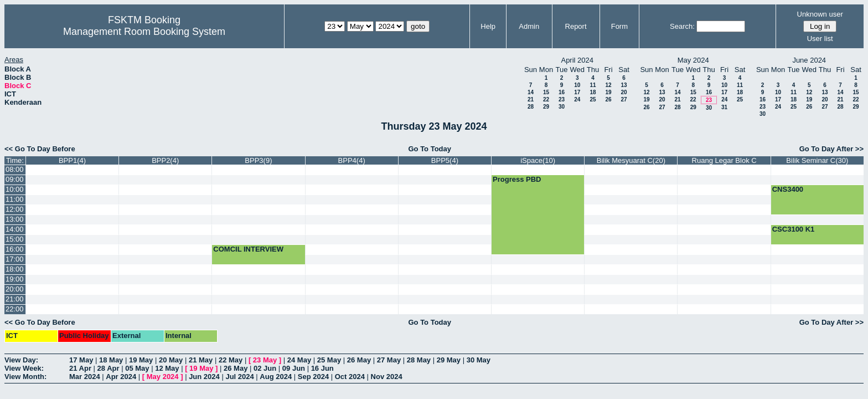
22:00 (15, 309)
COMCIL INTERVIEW (248, 249)
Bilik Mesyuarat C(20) (631, 160)
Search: (682, 26)
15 (546, 92)
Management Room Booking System (144, 32)
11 (593, 85)
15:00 (15, 239)
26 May (359, 360)
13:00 (15, 219)
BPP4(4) (352, 160)
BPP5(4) (445, 160)
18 (593, 92)
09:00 (15, 179)
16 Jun (322, 368)
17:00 (15, 259)
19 (608, 92)
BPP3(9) (258, 160)
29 (546, 107)
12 (608, 85)
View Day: (21, 360)
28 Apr (108, 368)
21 (531, 99)
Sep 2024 (313, 377)
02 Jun (265, 368)
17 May (81, 360)
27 (624, 99)
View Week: (24, 368)
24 (577, 99)
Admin (529, 26)
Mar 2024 (85, 377)
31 (724, 107)
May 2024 (163, 377)
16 (562, 92)
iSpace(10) (538, 160)
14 (531, 92)
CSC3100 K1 (794, 229)
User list (820, 39)
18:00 (15, 269)
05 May (137, 368)
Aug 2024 (276, 377)
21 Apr (80, 368)
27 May (389, 360)
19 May (141, 360)
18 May (111, 360)
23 (562, 99)
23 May (265, 360)
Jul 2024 (239, 377)
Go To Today (430, 149)
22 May (231, 360)
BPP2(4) (165, 160)
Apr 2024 (121, 377)
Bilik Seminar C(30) (817, 160)
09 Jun (294, 368)
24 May (299, 360)
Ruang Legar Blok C (724, 160)
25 (593, 99)
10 (577, 85)
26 (608, 99)
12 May (167, 368)
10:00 (15, 189)
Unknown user (820, 14)
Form (619, 26)
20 (624, 92)
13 (624, 85)
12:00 (15, 209)
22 (546, 99)
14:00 (15, 229)
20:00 (15, 289)
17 (577, 92)
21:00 (15, 299)
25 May (329, 360)
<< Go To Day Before (40, 149)
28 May (419, 360)
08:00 (15, 169)
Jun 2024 (204, 377)
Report (576, 26)
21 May (201, 360)
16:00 (15, 249)
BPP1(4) (72, 160)
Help (488, 26)
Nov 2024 (387, 377)
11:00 (15, 199)
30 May (479, 360)
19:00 (15, 279)
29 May (449, 360)
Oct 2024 (350, 377)
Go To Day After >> (831, 149)
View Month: (25, 377)
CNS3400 (788, 189)
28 (531, 107)
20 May (171, 360)
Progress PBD (517, 179)
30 (562, 107)
